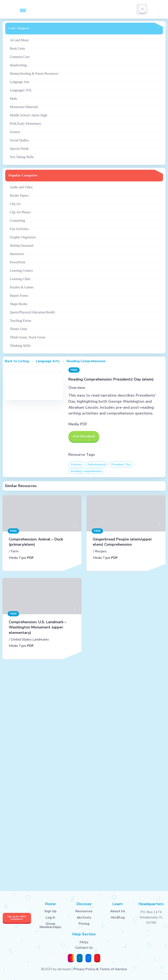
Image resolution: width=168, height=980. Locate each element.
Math (13, 99)
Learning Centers (21, 271)
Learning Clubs (20, 279)
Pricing (84, 924)
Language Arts (20, 82)
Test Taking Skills (22, 157)
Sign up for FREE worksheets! (17, 918)
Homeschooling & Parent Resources (34, 73)
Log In (50, 917)
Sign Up (50, 911)
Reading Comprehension (86, 361)
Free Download (84, 436)
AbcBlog (118, 917)
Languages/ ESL (21, 90)
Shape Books (19, 304)
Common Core (20, 57)
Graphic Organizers (23, 237)
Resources (84, 911)
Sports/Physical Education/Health (32, 312)
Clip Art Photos (20, 212)
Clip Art (15, 204)
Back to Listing (17, 361)
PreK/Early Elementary (25, 124)
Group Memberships (50, 925)
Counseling (17, 220)
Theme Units (18, 329)
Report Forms (19, 296)
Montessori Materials (24, 107)
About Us (118, 911)
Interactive (17, 254)
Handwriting (18, 65)
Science (15, 132)
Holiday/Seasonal (22, 246)
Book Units (17, 48)
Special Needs (19, 149)
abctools (84, 917)
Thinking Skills (20, 346)
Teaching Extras (21, 321)
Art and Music (19, 40)
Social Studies (19, 140)
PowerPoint (18, 262)
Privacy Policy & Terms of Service (100, 969)
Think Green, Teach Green (28, 337)
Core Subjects (19, 28)
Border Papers (19, 195)
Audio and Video (21, 187)
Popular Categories (23, 175)
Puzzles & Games (22, 287)
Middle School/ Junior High (28, 115)
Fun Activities (19, 229)
